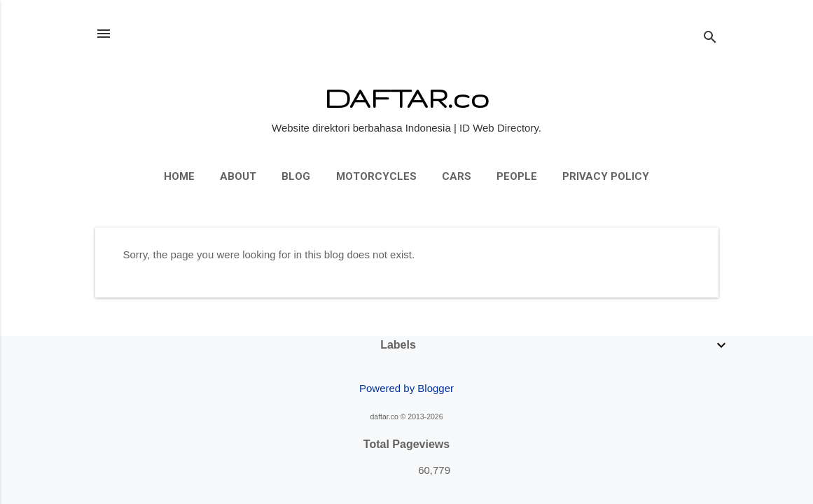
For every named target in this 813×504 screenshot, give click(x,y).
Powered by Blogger (406, 388)
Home (179, 176)
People (517, 176)
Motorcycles (376, 176)
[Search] (710, 38)
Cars (457, 176)
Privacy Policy (606, 176)
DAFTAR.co (406, 98)
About (238, 176)
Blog (296, 176)
